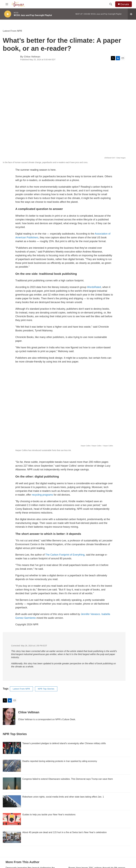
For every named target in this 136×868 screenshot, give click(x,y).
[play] (8, 14)
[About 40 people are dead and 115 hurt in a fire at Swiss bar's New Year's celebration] (12, 837)
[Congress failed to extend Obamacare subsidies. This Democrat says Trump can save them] (12, 784)
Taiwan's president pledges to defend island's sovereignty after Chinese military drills (64, 743)
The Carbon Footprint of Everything (65, 555)
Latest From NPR (12, 31)
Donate (125, 4)
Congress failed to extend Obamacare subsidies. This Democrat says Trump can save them (68, 779)
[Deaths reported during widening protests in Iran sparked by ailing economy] (12, 766)
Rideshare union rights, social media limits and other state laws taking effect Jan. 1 (63, 797)
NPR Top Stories (46, 689)
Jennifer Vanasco (90, 614)
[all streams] (132, 14)
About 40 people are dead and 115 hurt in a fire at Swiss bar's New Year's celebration (65, 832)
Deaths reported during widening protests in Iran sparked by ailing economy (60, 761)
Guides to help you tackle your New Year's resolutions (49, 815)
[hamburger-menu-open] (7, 4)
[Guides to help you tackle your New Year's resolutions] (12, 819)
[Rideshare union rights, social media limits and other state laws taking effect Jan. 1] (12, 801)
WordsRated (94, 287)
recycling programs (42, 495)
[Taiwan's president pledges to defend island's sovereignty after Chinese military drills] (12, 748)
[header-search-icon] (111, 4)
